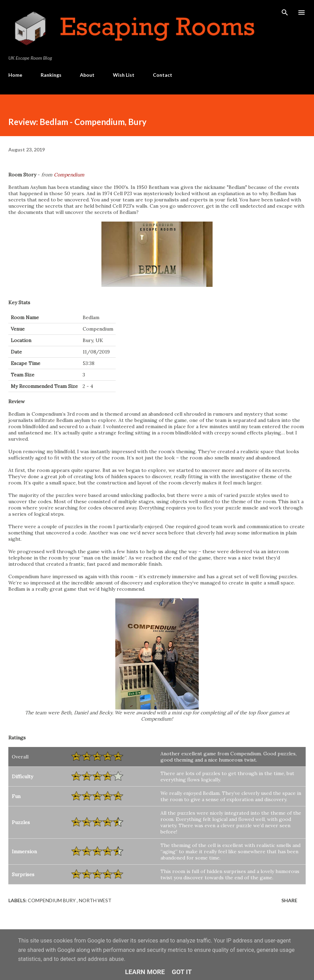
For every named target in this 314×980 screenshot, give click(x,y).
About (87, 75)
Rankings (51, 75)
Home (15, 75)
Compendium (69, 175)
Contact (163, 75)
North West (95, 900)
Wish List (124, 75)
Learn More (145, 972)
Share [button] (289, 900)
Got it (182, 972)
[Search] (285, 13)
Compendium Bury (52, 900)
